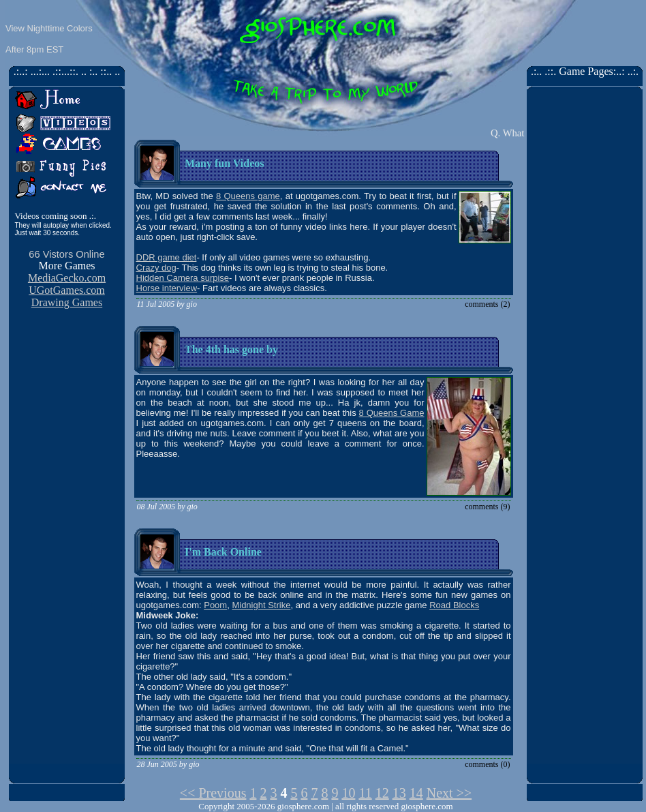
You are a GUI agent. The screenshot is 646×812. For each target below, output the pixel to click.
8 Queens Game (392, 413)
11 (365, 793)
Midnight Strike (261, 605)
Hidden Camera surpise (183, 278)
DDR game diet (167, 257)
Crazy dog (156, 268)
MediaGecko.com (67, 278)
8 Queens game (248, 196)
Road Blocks (454, 605)
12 (382, 793)
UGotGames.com (67, 290)
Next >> (449, 793)
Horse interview (167, 288)
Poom (215, 605)
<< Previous (213, 793)
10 (348, 793)
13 (399, 793)
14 (416, 793)
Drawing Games (67, 302)
